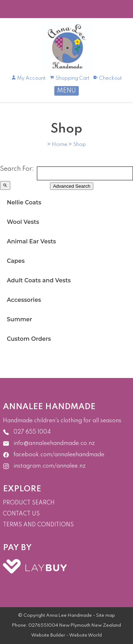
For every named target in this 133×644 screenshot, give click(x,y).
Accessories (24, 300)
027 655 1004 (32, 432)
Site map (106, 615)
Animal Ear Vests (31, 241)
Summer (19, 319)
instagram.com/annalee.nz (49, 466)
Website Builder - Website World (66, 635)
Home (60, 145)
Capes (16, 261)
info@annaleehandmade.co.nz (54, 443)
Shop (79, 145)
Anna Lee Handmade (69, 615)
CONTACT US (21, 514)
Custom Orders (29, 339)
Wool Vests (23, 222)
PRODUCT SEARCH (29, 503)
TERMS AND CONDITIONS (38, 525)
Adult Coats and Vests (39, 280)
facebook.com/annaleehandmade (59, 454)
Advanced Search (71, 186)
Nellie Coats (24, 202)
